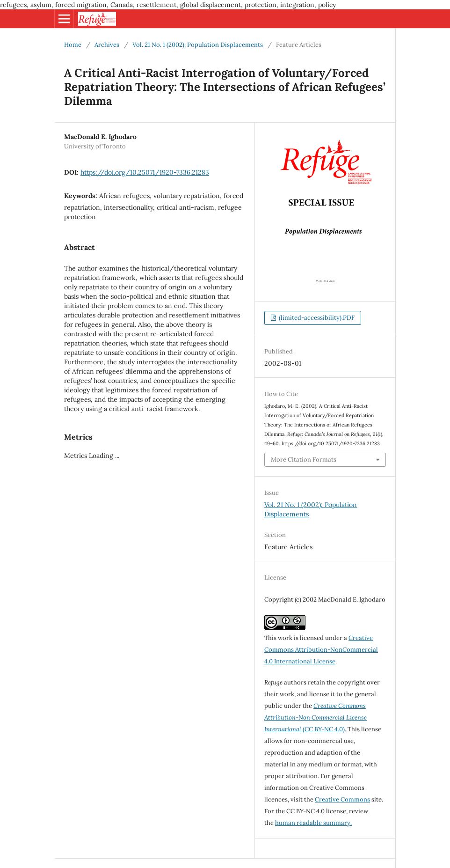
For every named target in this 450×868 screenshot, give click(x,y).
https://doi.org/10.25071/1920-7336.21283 (145, 172)
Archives (107, 45)
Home (73, 45)
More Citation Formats (304, 460)
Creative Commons (342, 799)
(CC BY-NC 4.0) (316, 717)
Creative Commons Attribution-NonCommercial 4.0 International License (321, 650)
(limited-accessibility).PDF (316, 318)
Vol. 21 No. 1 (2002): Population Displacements (198, 45)
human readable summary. (313, 823)
